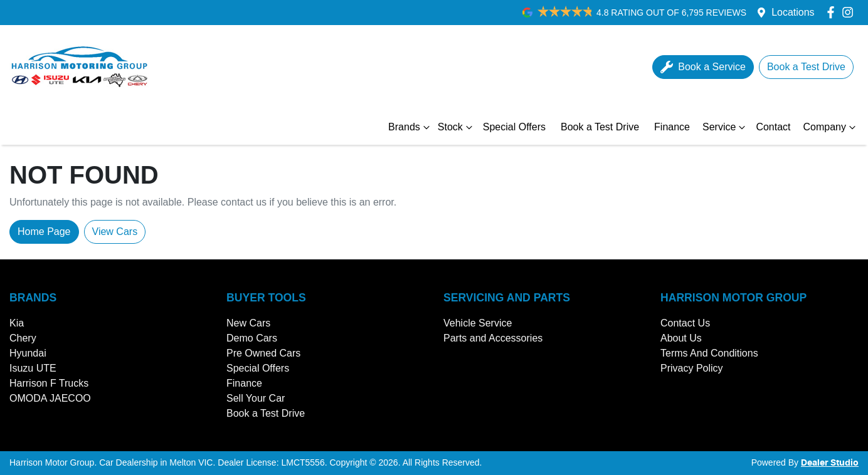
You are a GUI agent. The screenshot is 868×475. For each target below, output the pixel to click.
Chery (23, 338)
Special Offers (514, 127)
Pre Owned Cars (263, 353)
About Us (681, 338)
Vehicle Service (478, 323)
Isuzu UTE (33, 368)
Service (725, 127)
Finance (672, 127)
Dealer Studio (830, 463)
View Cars (115, 232)
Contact (773, 127)
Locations (793, 12)
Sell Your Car (256, 398)
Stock (457, 127)
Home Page (44, 232)
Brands (410, 127)
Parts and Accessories (493, 338)
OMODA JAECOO (50, 398)
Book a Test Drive (600, 127)
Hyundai (28, 353)
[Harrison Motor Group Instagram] (850, 12)
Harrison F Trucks (49, 383)
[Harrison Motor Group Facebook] (833, 12)
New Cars (248, 323)
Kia (17, 323)
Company (831, 127)
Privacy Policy (692, 368)
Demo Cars (252, 338)
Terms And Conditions (709, 353)
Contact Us (685, 323)
